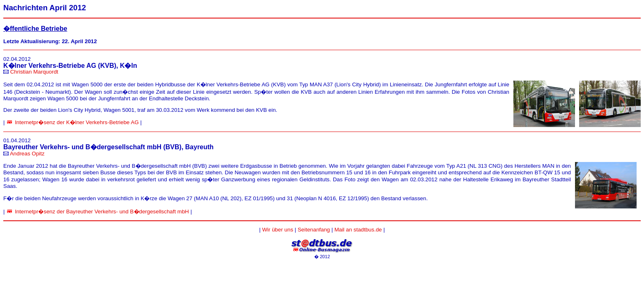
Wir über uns (278, 230)
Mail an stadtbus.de (358, 230)
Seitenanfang (314, 230)
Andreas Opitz (27, 154)
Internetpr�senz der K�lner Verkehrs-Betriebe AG (77, 122)
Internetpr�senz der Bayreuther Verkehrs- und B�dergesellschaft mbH (102, 212)
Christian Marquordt (34, 72)
